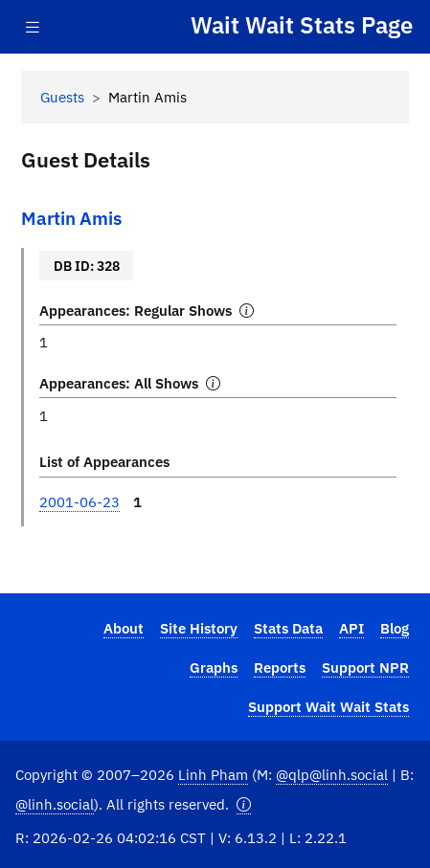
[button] (244, 804)
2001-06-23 (79, 501)
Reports (280, 667)
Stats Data (288, 628)
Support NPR (365, 667)
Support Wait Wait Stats (328, 706)
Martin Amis (71, 218)
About (124, 628)
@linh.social (55, 804)
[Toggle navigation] (33, 27)
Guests (62, 97)
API (351, 628)
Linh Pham (213, 774)
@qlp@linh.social (332, 774)
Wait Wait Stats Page (302, 26)
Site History (199, 628)
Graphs (214, 667)
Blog (395, 628)
